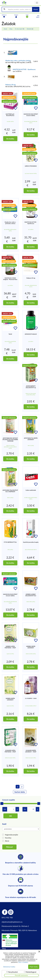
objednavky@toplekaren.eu (12, 922)
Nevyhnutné (13, 972)
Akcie (7, 841)
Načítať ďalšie (20, 792)
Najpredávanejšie (11, 835)
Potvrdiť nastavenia (21, 975)
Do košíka (10, 139)
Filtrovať (9, 847)
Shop (11, 29)
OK (10, 816)
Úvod (5, 29)
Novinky (8, 838)
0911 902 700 (7, 917)
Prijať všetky (34, 967)
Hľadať (36, 9)
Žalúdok (29, 29)
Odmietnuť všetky (9, 967)
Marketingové (31, 972)
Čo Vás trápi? (19, 29)
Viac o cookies (23, 962)
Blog (4, 948)
